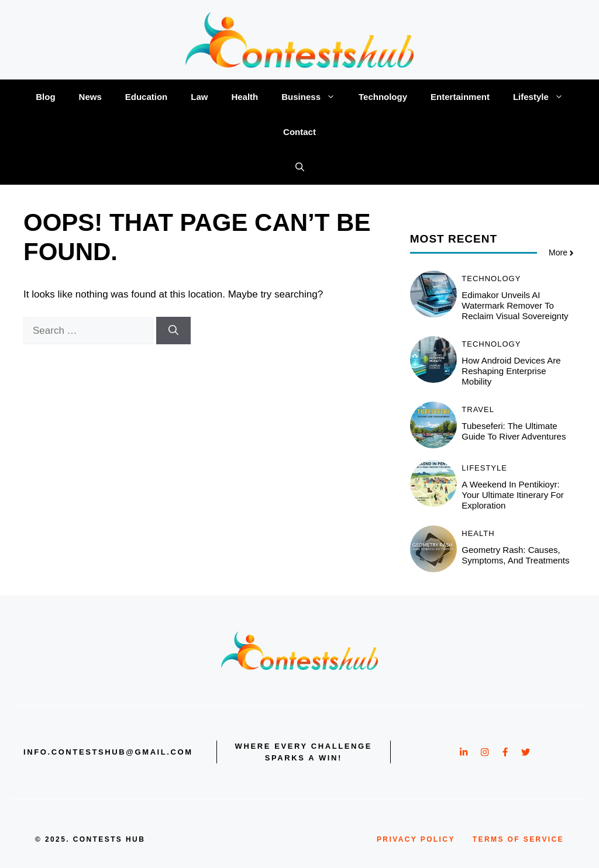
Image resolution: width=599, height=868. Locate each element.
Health (245, 97)
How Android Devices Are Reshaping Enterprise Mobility (511, 371)
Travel (478, 409)
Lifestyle (544, 97)
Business (314, 97)
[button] (300, 167)
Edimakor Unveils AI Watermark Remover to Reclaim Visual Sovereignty (515, 305)
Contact (299, 132)
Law (199, 97)
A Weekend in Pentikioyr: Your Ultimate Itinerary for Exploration (513, 495)
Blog (45, 97)
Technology (383, 97)
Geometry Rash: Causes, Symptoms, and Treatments (515, 555)
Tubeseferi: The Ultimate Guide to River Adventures (514, 431)
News (90, 97)
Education (147, 97)
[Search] (173, 331)
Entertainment (460, 97)
